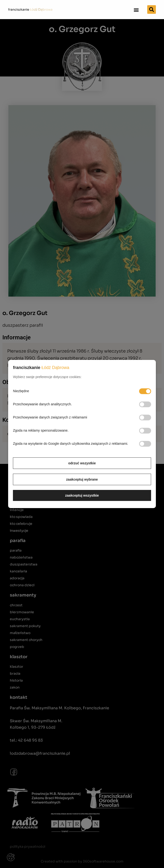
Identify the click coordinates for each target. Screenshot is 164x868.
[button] (136, 9)
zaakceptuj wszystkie (82, 495)
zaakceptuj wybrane (82, 479)
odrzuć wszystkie (82, 463)
